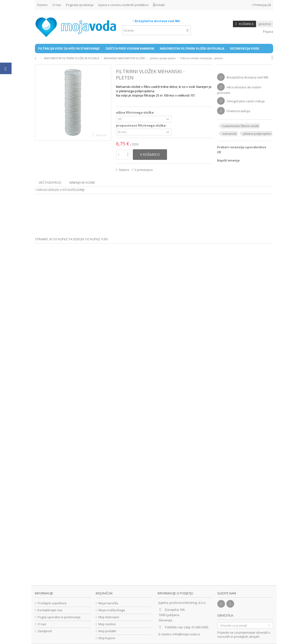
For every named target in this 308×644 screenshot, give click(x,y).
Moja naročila (108, 603)
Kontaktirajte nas (50, 610)
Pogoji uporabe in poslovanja (59, 617)
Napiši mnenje (228, 160)
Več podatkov (50, 182)
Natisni (124, 170)
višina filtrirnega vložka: (136, 113)
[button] (69, 49)
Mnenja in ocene (82, 182)
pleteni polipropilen (257, 134)
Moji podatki (107, 631)
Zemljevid (45, 631)
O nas (57, 5)
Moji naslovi (107, 624)
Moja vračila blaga (112, 610)
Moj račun (104, 593)
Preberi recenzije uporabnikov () (242, 150)
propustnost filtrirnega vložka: (142, 126)
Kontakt (159, 5)
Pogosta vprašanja (80, 5)
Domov (42, 5)
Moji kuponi (107, 638)
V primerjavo (144, 170)
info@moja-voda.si (186, 634)
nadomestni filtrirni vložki (241, 126)
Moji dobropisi (109, 617)
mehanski (230, 134)
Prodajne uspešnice (52, 603)
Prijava (268, 32)
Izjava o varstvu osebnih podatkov (123, 5)
